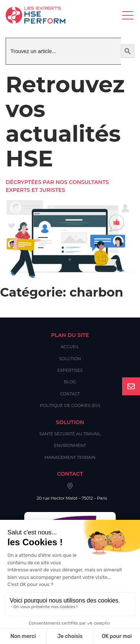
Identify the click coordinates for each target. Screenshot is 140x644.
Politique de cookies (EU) (70, 405)
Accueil (70, 347)
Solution (70, 359)
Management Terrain (70, 457)
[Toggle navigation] (128, 15)
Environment (70, 445)
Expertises (70, 370)
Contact (70, 394)
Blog (70, 382)
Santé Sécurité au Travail (70, 434)
